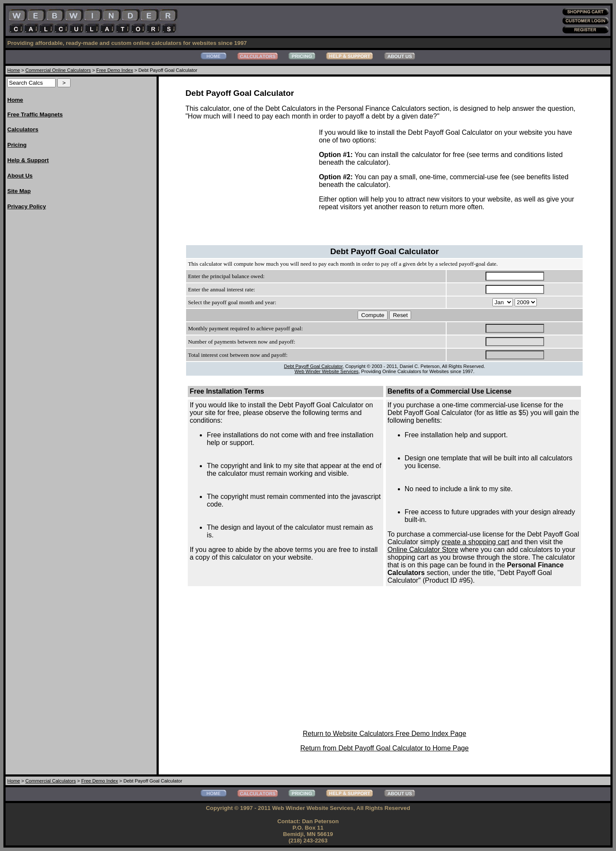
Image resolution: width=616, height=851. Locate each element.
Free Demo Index (115, 70)
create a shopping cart (475, 542)
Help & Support (28, 160)
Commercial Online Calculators (58, 70)
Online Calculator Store (423, 550)
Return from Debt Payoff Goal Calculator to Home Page (385, 748)
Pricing (17, 145)
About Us (20, 176)
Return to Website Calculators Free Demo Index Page (385, 734)
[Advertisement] (41, 346)
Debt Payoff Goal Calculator (313, 366)
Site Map (19, 191)
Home (14, 70)
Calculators (23, 129)
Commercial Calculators (50, 781)
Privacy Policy (27, 206)
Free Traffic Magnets (35, 114)
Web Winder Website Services (327, 371)
